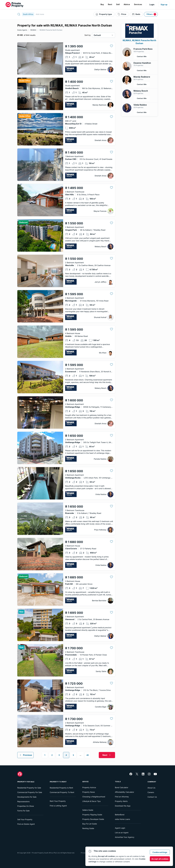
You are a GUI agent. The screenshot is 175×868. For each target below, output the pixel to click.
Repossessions (23, 801)
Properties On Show (26, 806)
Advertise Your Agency (125, 837)
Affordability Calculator (124, 792)
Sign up (164, 5)
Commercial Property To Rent (62, 792)
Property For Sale (26, 782)
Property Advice (89, 787)
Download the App (123, 806)
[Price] (122, 14)
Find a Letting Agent (58, 806)
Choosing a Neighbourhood (94, 797)
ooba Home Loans (122, 819)
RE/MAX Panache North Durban (51, 30)
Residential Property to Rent (61, 788)
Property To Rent (58, 782)
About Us (151, 788)
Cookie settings (160, 852)
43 (87, 755)
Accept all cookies (160, 859)
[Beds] (136, 14)
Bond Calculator (122, 787)
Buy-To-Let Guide (90, 824)
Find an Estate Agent (26, 824)
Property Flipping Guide (92, 815)
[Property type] (104, 14)
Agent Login (120, 828)
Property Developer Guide (93, 819)
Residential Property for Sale (29, 788)
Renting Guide (88, 828)
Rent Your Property (58, 801)
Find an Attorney (122, 797)
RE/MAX (33, 30)
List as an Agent (122, 833)
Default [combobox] (97, 35)
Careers (151, 792)
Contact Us (152, 797)
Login (152, 5)
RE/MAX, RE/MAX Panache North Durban (139, 42)
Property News (89, 792)
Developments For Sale (27, 797)
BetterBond (120, 815)
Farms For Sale (23, 811)
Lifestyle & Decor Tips (91, 801)
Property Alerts (121, 801)
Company (152, 782)
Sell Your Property (25, 819)
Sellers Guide (88, 810)
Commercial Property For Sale (30, 792)
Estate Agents (22, 30)
